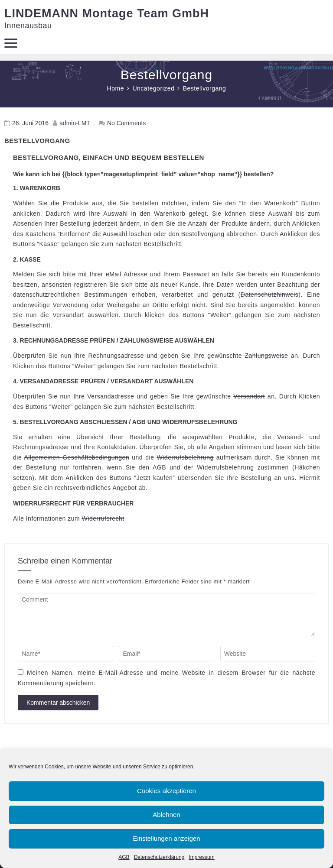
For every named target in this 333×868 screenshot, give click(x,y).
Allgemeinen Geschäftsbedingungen (77, 457)
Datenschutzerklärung (159, 857)
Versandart (249, 396)
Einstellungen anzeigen (166, 838)
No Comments (126, 123)
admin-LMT (75, 123)
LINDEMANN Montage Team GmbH (107, 13)
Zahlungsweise (266, 356)
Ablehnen (166, 815)
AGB (124, 857)
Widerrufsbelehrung (185, 457)
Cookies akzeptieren (166, 791)
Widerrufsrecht (103, 518)
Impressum (201, 857)
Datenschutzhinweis (270, 295)
